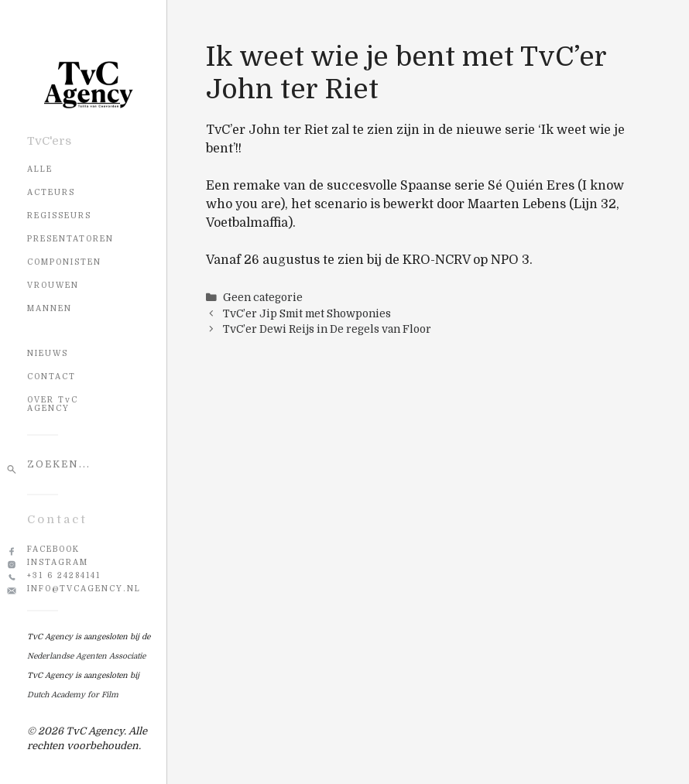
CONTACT (51, 377)
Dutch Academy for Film (73, 695)
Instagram (58, 562)
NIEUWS (48, 353)
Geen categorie (263, 298)
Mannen (50, 308)
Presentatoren (70, 239)
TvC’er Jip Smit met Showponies (307, 314)
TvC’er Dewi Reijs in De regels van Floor (327, 329)
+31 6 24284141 (64, 575)
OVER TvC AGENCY (53, 404)
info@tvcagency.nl (84, 589)
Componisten (64, 262)
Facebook (53, 549)
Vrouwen (53, 285)
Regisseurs (59, 216)
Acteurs (51, 192)
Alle (40, 169)
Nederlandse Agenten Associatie (86, 656)
